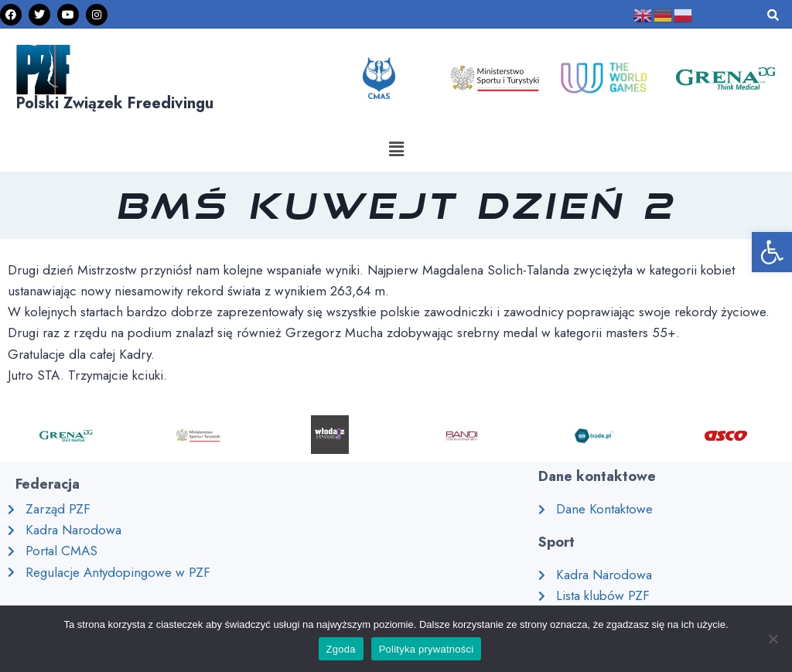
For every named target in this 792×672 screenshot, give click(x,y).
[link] (772, 252)
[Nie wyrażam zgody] (773, 639)
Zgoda (341, 649)
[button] (396, 149)
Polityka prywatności (427, 649)
